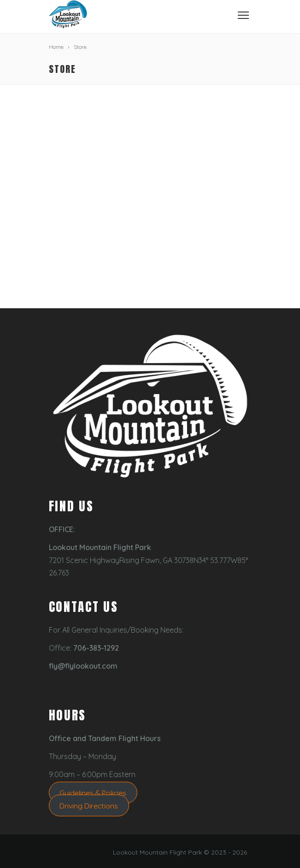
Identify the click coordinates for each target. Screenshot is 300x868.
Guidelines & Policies (93, 792)
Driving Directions (89, 806)
